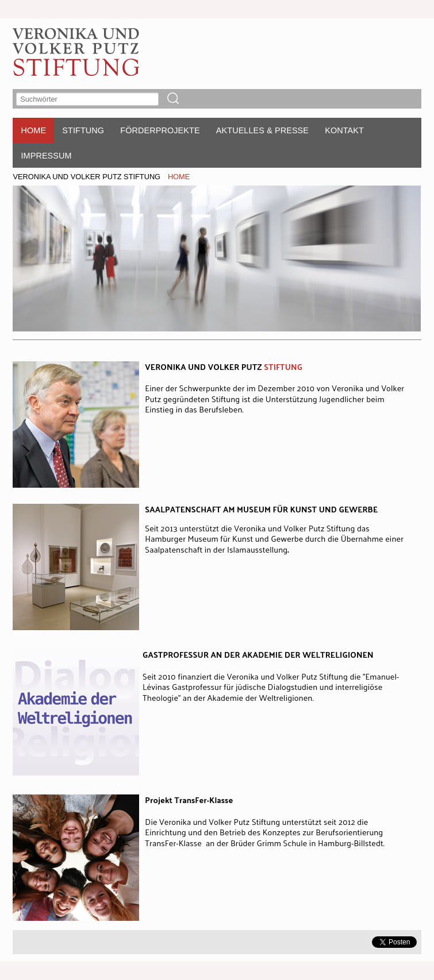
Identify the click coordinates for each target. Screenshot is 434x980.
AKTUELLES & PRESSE (262, 130)
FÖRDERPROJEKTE (160, 130)
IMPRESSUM (46, 156)
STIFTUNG (83, 130)
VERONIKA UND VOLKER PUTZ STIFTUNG (87, 177)
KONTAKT (344, 130)
